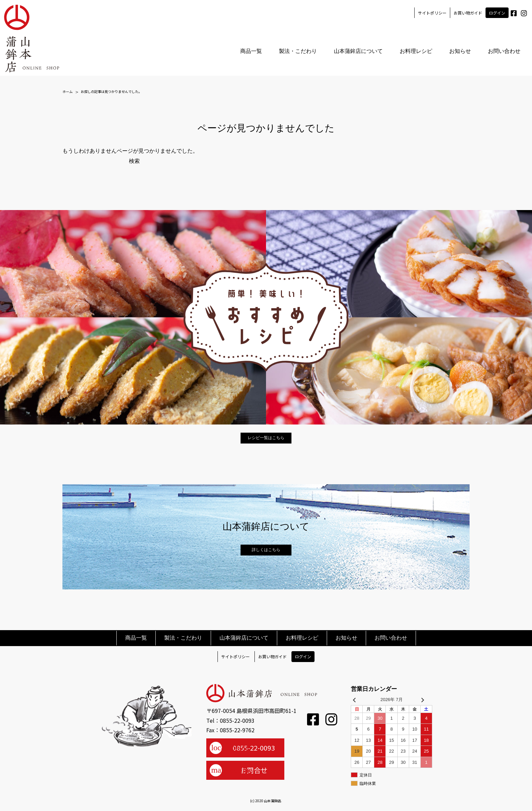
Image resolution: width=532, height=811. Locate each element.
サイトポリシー (432, 13)
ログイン (497, 13)
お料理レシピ (416, 51)
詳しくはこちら (266, 550)
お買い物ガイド (468, 13)
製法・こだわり (298, 51)
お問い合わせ (504, 51)
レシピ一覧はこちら (266, 438)
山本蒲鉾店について (358, 51)
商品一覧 (251, 51)
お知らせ (460, 51)
